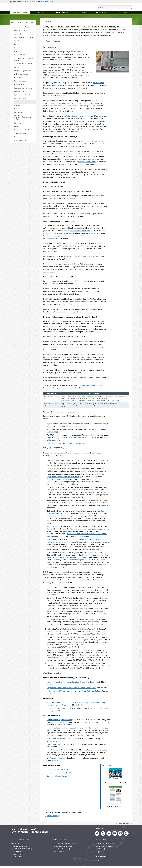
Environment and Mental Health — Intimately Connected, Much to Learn (74, 693)
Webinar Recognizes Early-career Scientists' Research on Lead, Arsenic (73, 684)
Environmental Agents (20, 33)
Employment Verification (19, 848)
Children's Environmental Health (59, 775)
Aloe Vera (17, 50)
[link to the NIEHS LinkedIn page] (109, 835)
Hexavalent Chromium (22, 93)
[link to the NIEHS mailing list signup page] (115, 835)
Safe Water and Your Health (23, 132)
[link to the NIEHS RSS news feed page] (126, 835)
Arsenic (17, 53)
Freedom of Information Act (22, 851)
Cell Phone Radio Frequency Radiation (23, 61)
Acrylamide (18, 36)
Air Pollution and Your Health (24, 39)
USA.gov (99, 854)
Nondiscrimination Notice (62, 848)
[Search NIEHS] (114, 7)
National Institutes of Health (105, 848)
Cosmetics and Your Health (23, 66)
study (85, 560)
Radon (16, 128)
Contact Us (16, 845)
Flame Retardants (20, 83)
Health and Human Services (105, 845)
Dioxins (17, 69)
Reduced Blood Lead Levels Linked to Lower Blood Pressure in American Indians (77, 710)
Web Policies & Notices (62, 851)
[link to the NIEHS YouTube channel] (120, 835)
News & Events (102, 15)
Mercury (17, 107)
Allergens (17, 46)
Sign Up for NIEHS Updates (20, 859)
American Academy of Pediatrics (60, 722)
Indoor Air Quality (20, 100)
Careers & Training (81, 15)
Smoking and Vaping (21, 135)
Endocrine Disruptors (21, 76)
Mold (16, 111)
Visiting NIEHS (16, 856)
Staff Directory (16, 854)
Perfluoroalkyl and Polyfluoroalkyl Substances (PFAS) (23, 120)
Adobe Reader (53, 818)
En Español (98, 862)
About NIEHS (122, 15)
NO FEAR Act (100, 851)
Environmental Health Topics (20, 29)
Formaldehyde (19, 87)
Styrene (17, 139)
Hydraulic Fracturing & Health (24, 97)
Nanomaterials (19, 114)
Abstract (101, 636)
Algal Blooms (19, 43)
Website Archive (59, 854)
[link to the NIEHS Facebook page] (97, 835)
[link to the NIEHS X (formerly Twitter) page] (103, 835)
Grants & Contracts (61, 15)
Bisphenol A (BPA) (20, 57)
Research (40, 15)
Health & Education (20, 15)
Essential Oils (19, 80)
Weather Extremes (20, 142)
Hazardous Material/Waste (23, 90)
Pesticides (18, 125)
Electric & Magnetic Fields (23, 73)
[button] (34, 46)
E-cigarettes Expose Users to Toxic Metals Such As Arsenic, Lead (71, 690)
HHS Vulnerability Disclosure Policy (65, 845)
